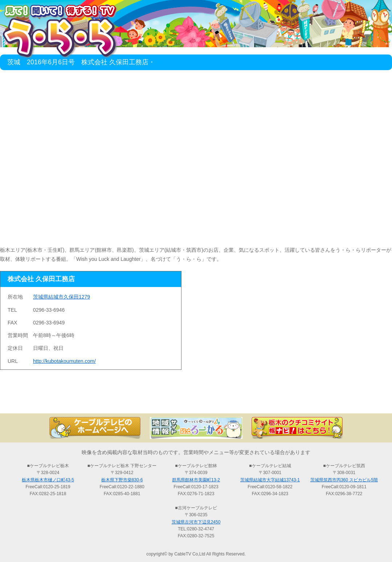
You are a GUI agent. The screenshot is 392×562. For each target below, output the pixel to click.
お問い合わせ (356, 401)
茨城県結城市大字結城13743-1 (270, 480)
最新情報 (116, 401)
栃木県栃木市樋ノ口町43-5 (48, 480)
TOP (36, 401)
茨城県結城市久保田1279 (62, 297)
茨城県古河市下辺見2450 (196, 522)
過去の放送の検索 (196, 401)
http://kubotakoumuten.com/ (64, 361)
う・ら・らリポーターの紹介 (276, 401)
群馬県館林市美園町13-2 (196, 480)
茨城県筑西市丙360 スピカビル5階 (344, 480)
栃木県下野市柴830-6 (122, 480)
